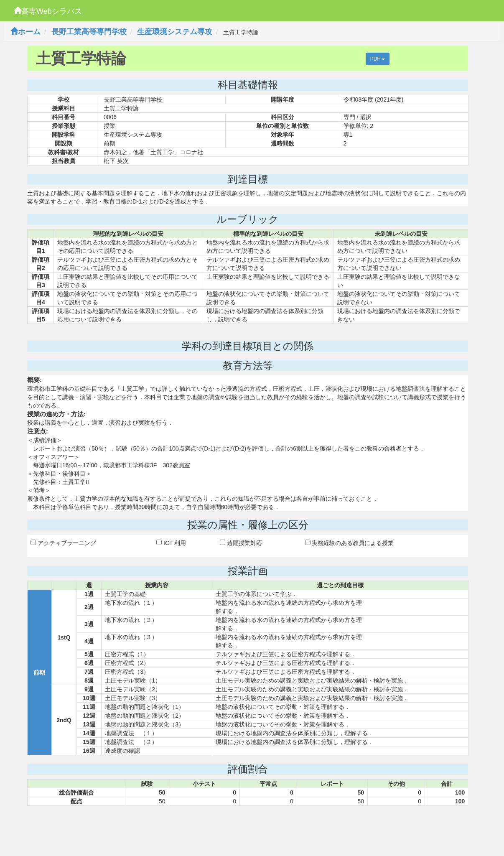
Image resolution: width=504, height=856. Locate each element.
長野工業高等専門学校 (89, 32)
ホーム (25, 32)
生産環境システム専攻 (175, 32)
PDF (378, 59)
